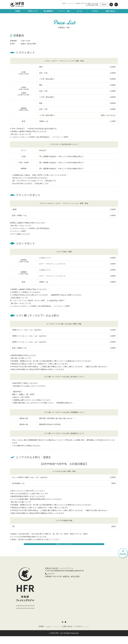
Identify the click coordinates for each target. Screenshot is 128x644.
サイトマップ (94, 634)
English (104, 4)
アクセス (82, 634)
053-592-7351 (55, 580)
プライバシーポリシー (55, 634)
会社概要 (41, 634)
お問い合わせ (71, 634)
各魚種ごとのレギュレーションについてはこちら (64, 548)
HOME (18, 11)
